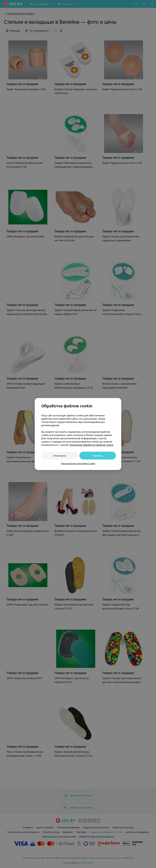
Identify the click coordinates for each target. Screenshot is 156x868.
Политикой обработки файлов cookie (91, 445)
